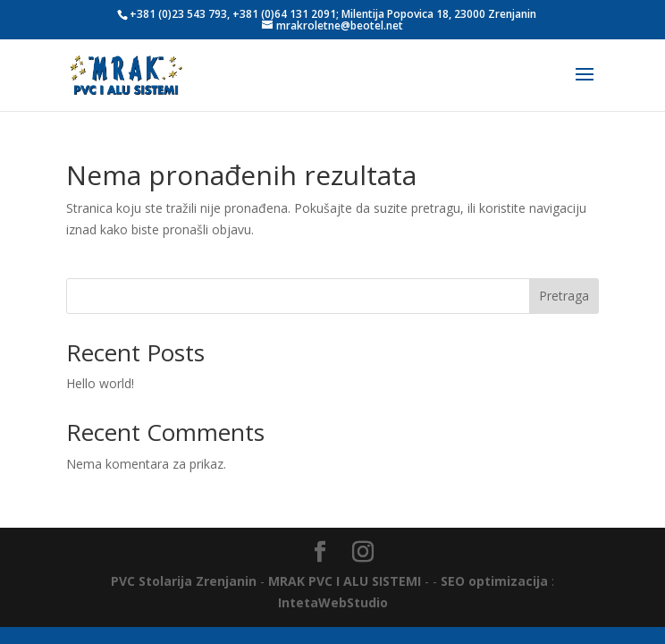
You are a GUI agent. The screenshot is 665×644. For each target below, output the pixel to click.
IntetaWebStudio (333, 602)
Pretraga (564, 296)
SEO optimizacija (494, 581)
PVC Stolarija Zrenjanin (184, 581)
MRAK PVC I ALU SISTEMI (345, 581)
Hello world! (100, 383)
